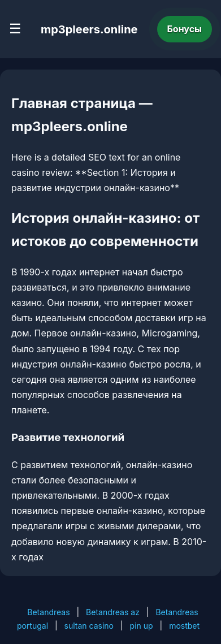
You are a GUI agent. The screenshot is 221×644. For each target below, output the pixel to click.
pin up (142, 626)
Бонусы (185, 29)
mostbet (184, 626)
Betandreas (48, 612)
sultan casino (89, 626)
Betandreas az (113, 612)
